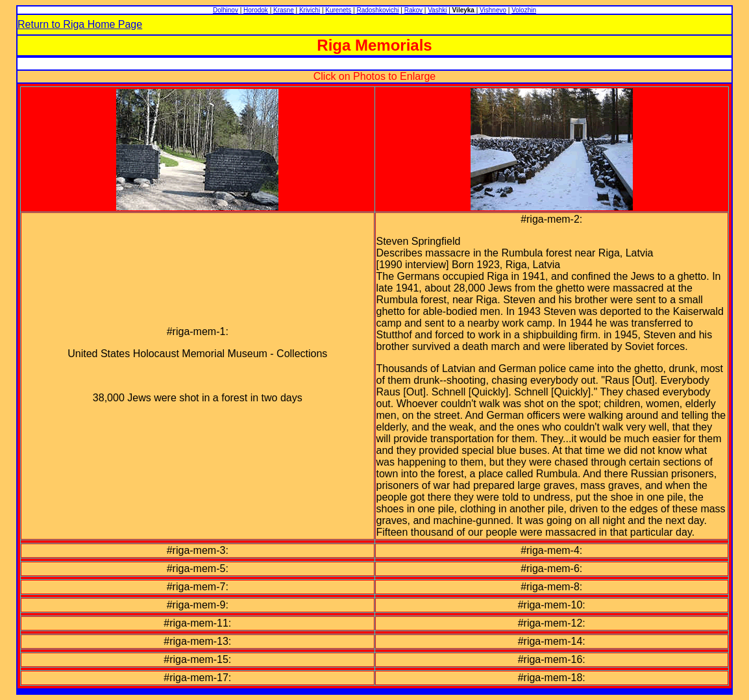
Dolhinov (226, 10)
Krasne (284, 10)
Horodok (256, 10)
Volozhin (524, 10)
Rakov (413, 10)
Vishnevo (493, 10)
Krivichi (310, 10)
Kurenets (338, 10)
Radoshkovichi (377, 10)
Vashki (437, 10)
